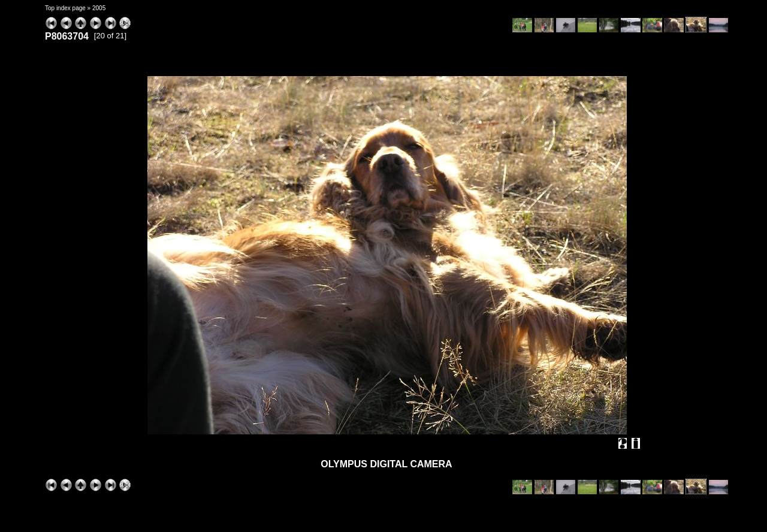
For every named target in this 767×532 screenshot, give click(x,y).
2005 (99, 8)
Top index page (65, 8)
